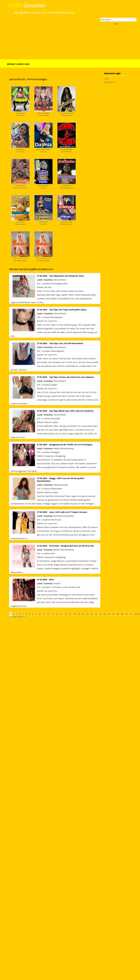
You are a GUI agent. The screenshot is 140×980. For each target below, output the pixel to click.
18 (74, 614)
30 (127, 614)
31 (131, 614)
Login (107, 78)
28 (118, 614)
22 (92, 614)
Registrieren (110, 82)
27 (113, 614)
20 (83, 614)
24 (100, 614)
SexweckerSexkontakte (20, 223)
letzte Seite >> (19, 617)
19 (79, 614)
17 (70, 614)
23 (96, 614)
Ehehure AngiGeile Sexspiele (66, 223)
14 (57, 614)
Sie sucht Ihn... (51, 321)
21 (87, 614)
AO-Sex (48, 287)
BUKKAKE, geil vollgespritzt (66, 187)
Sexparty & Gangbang (55, 456)
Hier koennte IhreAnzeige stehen (20, 259)
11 (44, 614)
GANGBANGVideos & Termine (20, 187)
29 (122, 614)
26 (109, 614)
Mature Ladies (51, 422)
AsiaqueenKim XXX (20, 151)
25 (105, 614)
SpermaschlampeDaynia (43, 151)
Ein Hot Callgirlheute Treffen (43, 114)
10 (40, 614)
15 (61, 614)
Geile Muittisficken (43, 187)
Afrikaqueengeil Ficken (20, 114)
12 (48, 614)
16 (66, 614)
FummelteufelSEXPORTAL (66, 151)
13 (53, 614)
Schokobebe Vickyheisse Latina (67, 114)
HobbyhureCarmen (43, 223)
